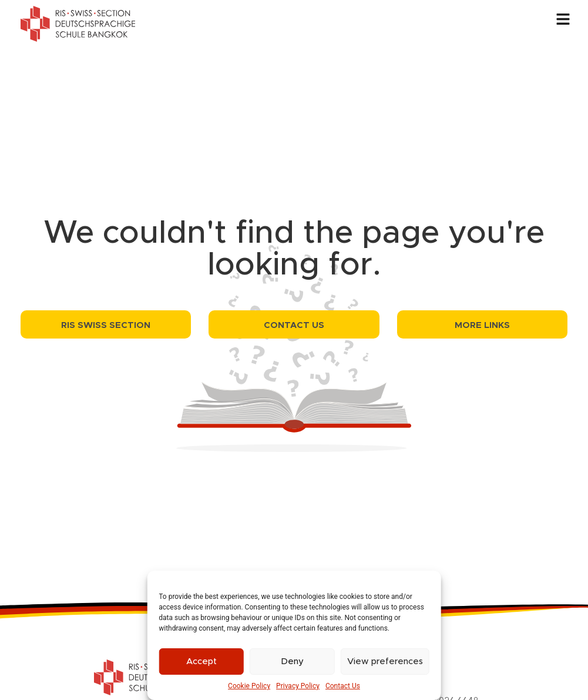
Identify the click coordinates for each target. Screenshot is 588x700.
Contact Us (343, 686)
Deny (292, 662)
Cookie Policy (249, 686)
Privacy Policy (298, 686)
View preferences (385, 662)
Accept (201, 662)
